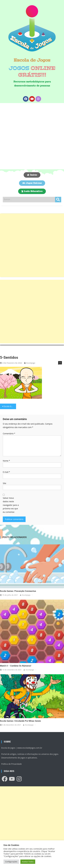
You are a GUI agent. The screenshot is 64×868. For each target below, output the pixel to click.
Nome (6, 461)
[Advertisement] (32, 136)
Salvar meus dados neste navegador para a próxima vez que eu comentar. (11, 505)
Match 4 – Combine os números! (16, 666)
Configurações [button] (11, 862)
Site (4, 483)
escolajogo (31, 363)
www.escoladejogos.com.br (30, 748)
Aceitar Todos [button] (28, 862)
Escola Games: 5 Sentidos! (10, 406)
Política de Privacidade (11, 764)
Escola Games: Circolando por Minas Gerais (20, 721)
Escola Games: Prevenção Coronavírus (18, 591)
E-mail (6, 472)
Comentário (9, 434)
